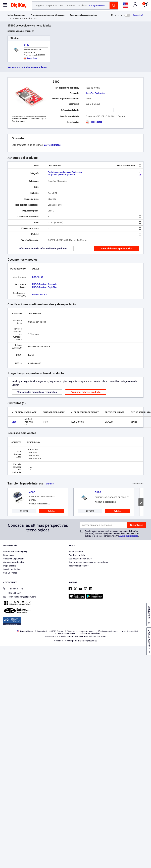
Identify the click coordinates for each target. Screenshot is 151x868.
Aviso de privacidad (129, 536)
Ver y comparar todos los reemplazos (27, 67)
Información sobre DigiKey (15, 552)
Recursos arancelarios (79, 566)
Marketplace (9, 555)
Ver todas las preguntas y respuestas (37, 392)
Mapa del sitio (10, 566)
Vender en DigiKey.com (14, 559)
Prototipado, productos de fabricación (48, 15)
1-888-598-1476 (13, 589)
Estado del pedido (77, 555)
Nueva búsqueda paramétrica (117, 249)
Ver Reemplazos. (53, 145)
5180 (27, 45)
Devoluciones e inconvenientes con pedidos (88, 562)
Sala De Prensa (10, 573)
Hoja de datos (94, 122)
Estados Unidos (25, 631)
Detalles (52, 511)
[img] (19, 6)
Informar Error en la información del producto (43, 249)
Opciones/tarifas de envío (80, 559)
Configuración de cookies (89, 633)
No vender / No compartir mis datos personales (75, 641)
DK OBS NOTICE (40, 294)
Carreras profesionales (14, 562)
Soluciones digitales (12, 569)
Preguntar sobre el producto (86, 392)
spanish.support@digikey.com (20, 597)
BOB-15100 (38, 277)
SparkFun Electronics (95, 93)
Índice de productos (16, 15)
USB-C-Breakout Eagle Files (45, 287)
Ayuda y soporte (76, 552)
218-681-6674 (12, 593)
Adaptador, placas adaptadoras (84, 15)
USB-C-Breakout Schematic (45, 284)
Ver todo (50, 484)
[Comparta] (138, 15)
